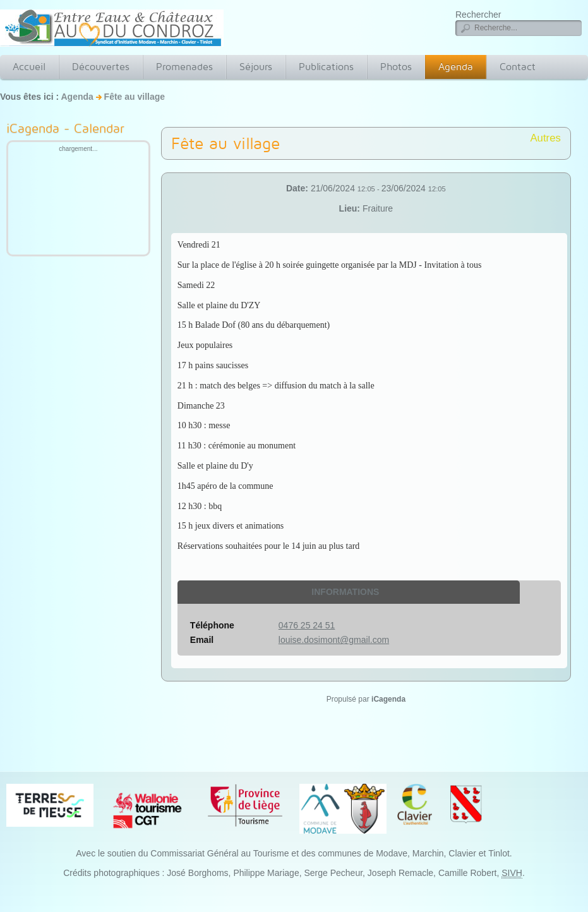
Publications (326, 67)
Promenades (184, 67)
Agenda (456, 67)
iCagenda (388, 699)
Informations (345, 592)
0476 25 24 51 (307, 625)
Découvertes (101, 67)
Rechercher (478, 15)
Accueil (29, 67)
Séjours (256, 67)
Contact (518, 67)
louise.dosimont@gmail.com (334, 640)
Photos (396, 67)
